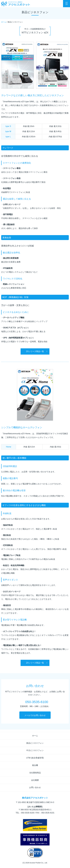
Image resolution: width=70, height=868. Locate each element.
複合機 (35, 765)
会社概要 (35, 780)
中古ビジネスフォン (35, 750)
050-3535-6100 (37, 702)
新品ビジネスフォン (35, 743)
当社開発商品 (35, 773)
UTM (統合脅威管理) (35, 758)
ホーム (4, 22)
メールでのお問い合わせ (35, 715)
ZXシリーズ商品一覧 (35, 351)
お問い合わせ (35, 787)
